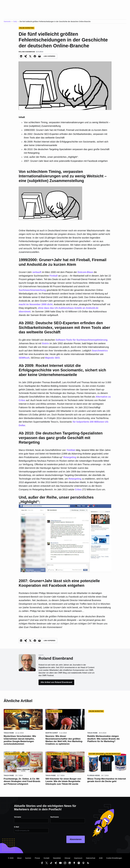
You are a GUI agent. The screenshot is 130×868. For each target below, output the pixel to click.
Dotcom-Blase (85, 272)
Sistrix (45, 343)
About (19, 858)
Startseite (7, 21)
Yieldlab (71, 450)
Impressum (78, 858)
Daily (15, 21)
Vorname (18, 817)
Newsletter (57, 858)
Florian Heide (94, 775)
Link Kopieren (49, 56)
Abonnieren (76, 839)
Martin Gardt (52, 733)
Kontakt (47, 858)
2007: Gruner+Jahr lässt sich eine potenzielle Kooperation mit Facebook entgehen (66, 161)
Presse (37, 858)
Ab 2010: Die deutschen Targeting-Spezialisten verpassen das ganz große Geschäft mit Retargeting (67, 151)
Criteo (78, 489)
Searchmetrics (100, 351)
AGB (101, 858)
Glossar (68, 858)
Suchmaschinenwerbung (32, 290)
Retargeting (70, 457)
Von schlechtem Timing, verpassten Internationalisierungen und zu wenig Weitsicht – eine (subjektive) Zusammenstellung (67, 124)
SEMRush (24, 358)
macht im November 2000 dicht (36, 304)
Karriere (28, 858)
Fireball (54, 276)
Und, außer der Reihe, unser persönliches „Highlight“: (51, 157)
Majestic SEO (52, 358)
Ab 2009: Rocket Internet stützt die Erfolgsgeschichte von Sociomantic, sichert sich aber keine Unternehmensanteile (66, 143)
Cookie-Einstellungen (114, 858)
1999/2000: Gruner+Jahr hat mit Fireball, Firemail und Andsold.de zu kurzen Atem (66, 130)
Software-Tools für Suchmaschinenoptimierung (82, 340)
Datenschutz (91, 858)
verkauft (37, 272)
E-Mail (17, 827)
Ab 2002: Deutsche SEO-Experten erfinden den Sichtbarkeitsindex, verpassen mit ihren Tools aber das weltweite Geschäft (66, 136)
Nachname (55, 817)
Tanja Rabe (9, 733)
